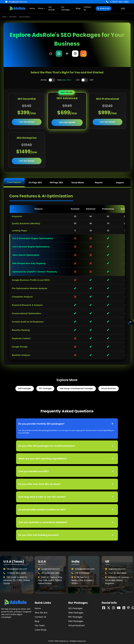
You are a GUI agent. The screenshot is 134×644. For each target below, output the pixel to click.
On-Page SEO (35, 183)
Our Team (40, 625)
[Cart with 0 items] (129, 8)
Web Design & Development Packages (76, 388)
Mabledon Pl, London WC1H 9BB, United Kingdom (117, 580)
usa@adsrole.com (51, 569)
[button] (17, 602)
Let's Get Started (27, 122)
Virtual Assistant (109, 388)
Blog (37, 621)
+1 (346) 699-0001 (50, 573)
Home (32, 8)
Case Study (41, 630)
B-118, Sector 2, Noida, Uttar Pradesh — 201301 (83, 580)
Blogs (78, 8)
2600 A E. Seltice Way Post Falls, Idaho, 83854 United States (50, 580)
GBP (92, 80)
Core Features (14, 182)
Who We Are (41, 613)
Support (120, 183)
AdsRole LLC (64, 641)
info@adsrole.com (16, 2)
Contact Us (87, 8)
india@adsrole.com (85, 569)
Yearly (64, 80)
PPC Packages (45, 388)
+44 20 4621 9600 (117, 573)
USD (124, 9)
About (42, 8)
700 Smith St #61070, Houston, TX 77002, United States (17, 580)
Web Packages (76, 613)
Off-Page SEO (56, 183)
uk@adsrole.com (117, 569)
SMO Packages (25, 388)
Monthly (44, 80)
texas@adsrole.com (17, 569)
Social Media (78, 183)
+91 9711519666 (82, 573)
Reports (99, 183)
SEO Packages (75, 608)
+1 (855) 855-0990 (117, 2)
